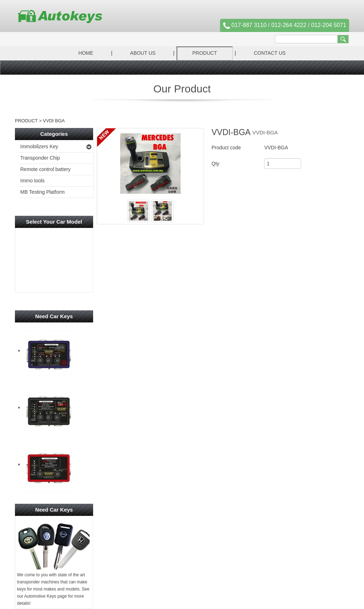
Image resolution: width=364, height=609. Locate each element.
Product (205, 53)
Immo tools (32, 181)
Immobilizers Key (39, 146)
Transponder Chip (40, 158)
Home (86, 53)
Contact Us (270, 53)
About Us (143, 53)
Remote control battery (45, 169)
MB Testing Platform (42, 192)
